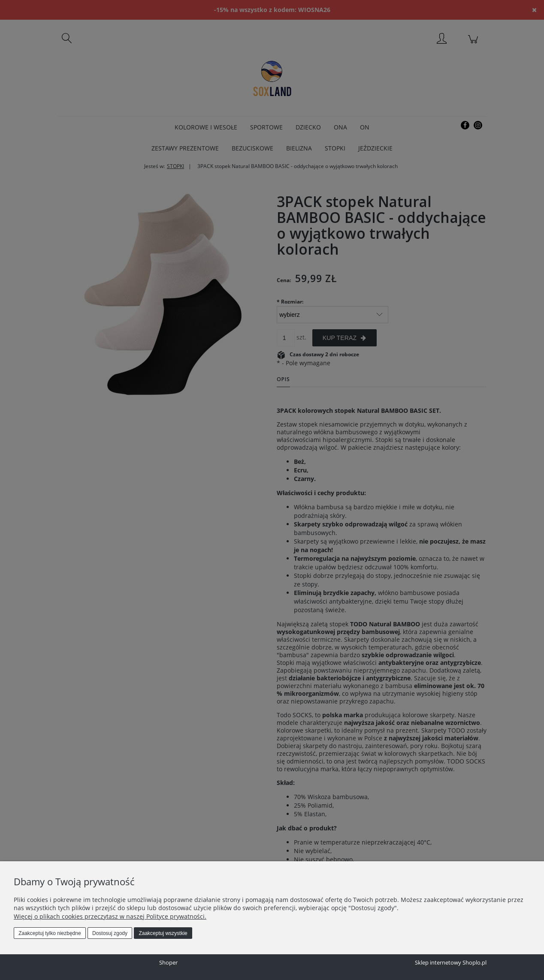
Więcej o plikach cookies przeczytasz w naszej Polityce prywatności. (110, 916)
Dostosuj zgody (110, 933)
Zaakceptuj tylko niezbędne (50, 933)
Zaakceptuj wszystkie (163, 933)
